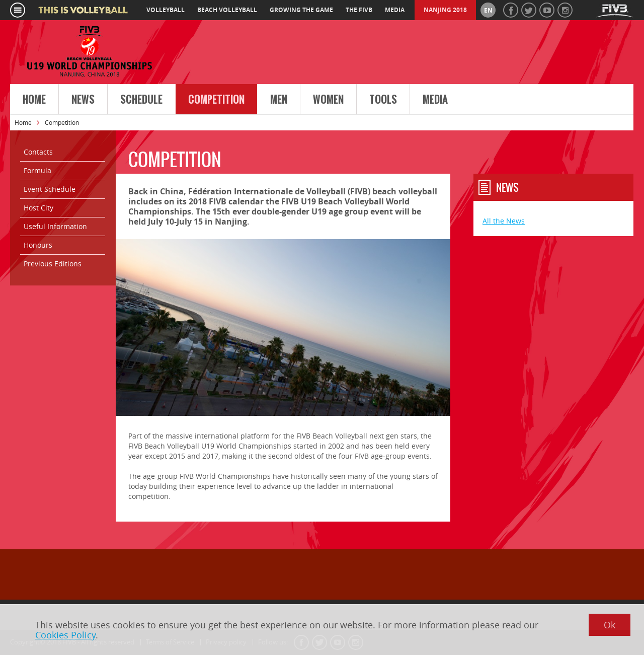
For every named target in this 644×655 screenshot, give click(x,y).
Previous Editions (53, 264)
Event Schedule (50, 189)
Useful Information (55, 226)
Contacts (38, 152)
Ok (610, 625)
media (395, 10)
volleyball (166, 10)
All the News (504, 221)
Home (34, 100)
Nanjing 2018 (445, 10)
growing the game (301, 10)
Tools (383, 100)
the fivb (359, 10)
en (488, 10)
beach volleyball (227, 10)
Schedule (141, 100)
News (83, 100)
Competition (216, 100)
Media (435, 100)
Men (279, 100)
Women (328, 100)
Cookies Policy (65, 635)
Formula (37, 170)
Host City (38, 208)
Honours (38, 245)
